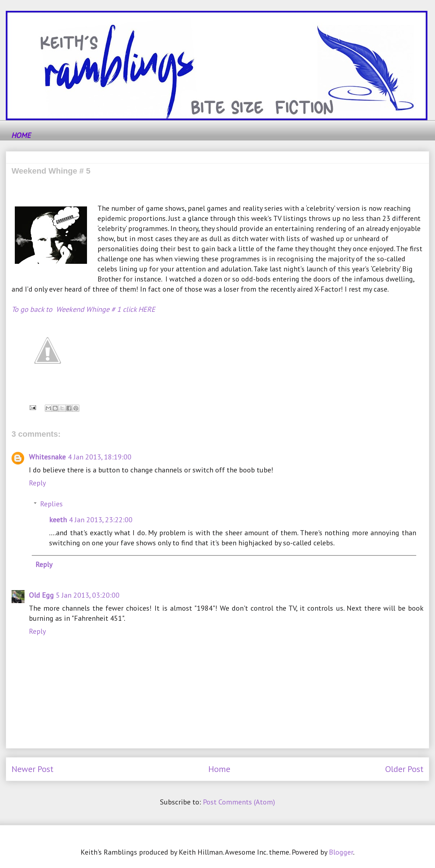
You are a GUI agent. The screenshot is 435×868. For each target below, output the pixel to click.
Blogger (341, 852)
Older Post (404, 769)
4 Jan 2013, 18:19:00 (100, 457)
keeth (58, 520)
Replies (51, 504)
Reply (37, 483)
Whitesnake (47, 457)
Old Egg (41, 595)
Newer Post (32, 769)
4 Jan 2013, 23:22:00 (101, 520)
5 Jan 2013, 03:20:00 (88, 595)
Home (219, 769)
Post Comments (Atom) (239, 802)
